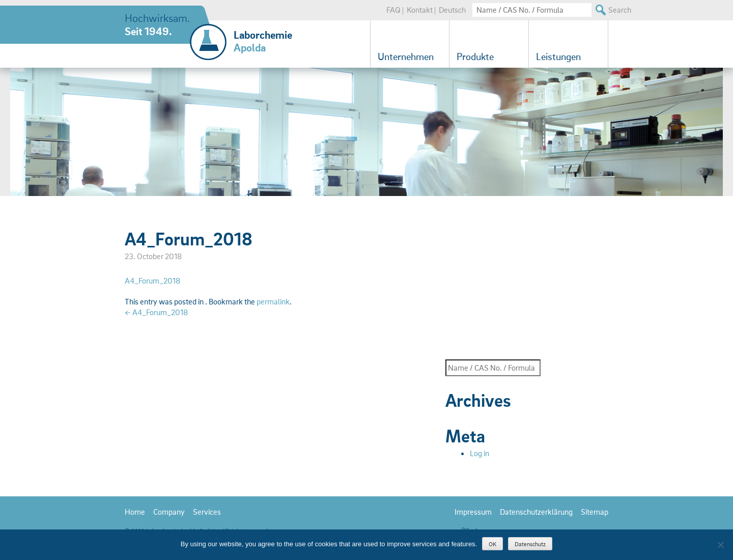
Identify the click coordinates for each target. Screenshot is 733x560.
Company (169, 512)
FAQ (393, 10)
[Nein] (720, 545)
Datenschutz (530, 544)
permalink (273, 301)
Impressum (473, 512)
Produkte (475, 57)
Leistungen (558, 57)
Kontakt (420, 10)
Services (207, 512)
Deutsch (452, 10)
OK (492, 544)
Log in (480, 453)
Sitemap (595, 512)
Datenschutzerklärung (536, 512)
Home (135, 512)
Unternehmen (406, 57)
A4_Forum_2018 (152, 281)
